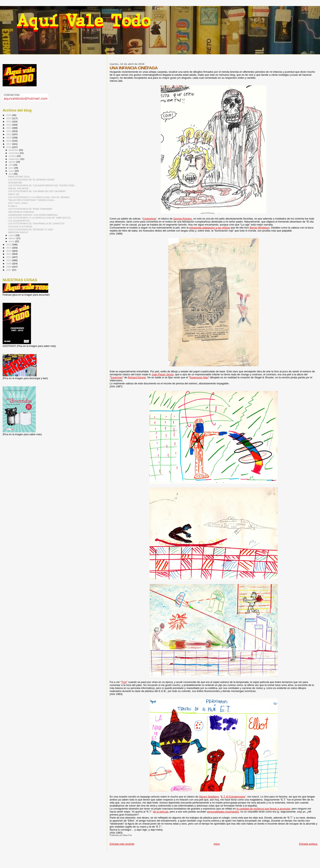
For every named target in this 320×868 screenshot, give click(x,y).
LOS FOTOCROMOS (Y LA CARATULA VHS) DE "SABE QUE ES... (40, 218)
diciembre (14, 150)
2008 (9, 267)
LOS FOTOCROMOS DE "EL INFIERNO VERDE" (31, 180)
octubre (13, 156)
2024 (9, 121)
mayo (12, 171)
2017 (9, 144)
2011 (9, 257)
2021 (9, 131)
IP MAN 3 (12, 206)
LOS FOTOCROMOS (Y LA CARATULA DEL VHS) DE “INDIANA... (39, 197)
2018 (9, 141)
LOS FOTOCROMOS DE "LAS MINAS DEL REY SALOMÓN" (37, 191)
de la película (161, 812)
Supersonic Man (199, 377)
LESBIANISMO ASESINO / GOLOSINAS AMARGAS (33, 215)
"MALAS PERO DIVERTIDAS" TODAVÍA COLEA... (32, 200)
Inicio (217, 844)
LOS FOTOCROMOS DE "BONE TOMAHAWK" (30, 209)
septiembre (15, 159)
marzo (12, 235)
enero (12, 241)
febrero (13, 238)
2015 (9, 244)
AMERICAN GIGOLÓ (18, 232)
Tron (124, 682)
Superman (117, 377)
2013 (9, 251)
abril (11, 174)
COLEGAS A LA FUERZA (20, 227)
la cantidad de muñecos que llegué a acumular (263, 809)
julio (11, 165)
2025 (9, 118)
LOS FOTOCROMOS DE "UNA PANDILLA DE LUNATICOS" (36, 224)
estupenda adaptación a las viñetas (210, 228)
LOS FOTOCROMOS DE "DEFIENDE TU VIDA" (31, 230)
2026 (9, 115)
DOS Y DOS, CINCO (18, 203)
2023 (9, 125)
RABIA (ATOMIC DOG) (19, 177)
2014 (9, 248)
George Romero (182, 219)
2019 (9, 137)
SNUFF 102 (14, 194)
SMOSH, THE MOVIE (18, 188)
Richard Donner (137, 377)
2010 (9, 260)
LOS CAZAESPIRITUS (19, 221)
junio (11, 168)
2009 (9, 263)
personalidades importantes (223, 812)
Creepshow (149, 219)
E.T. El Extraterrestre (233, 797)
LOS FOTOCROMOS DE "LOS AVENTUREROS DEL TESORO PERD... (42, 185)
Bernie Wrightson (259, 228)
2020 (9, 134)
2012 (9, 254)
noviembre (14, 153)
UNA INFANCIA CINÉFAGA (21, 212)
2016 (9, 147)
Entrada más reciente (122, 844)
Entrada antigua (308, 844)
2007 (9, 270)
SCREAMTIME (15, 183)
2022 (9, 128)
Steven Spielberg (209, 797)
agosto (12, 162)
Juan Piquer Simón (163, 374)
